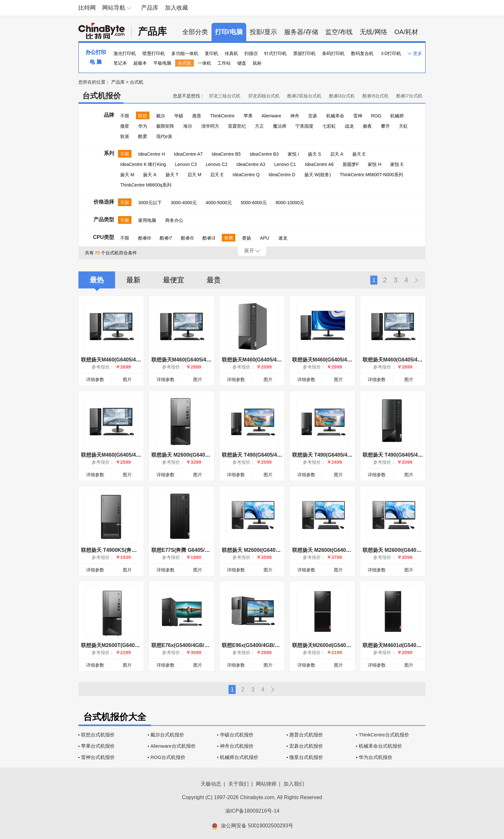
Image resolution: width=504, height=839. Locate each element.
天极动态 (211, 784)
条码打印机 (333, 53)
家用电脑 (147, 220)
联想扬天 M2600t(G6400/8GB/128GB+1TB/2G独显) (211, 455)
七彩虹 (329, 126)
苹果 (248, 116)
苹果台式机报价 (98, 746)
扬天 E (359, 154)
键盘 (242, 63)
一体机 (204, 63)
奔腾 (229, 238)
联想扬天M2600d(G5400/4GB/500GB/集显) (342, 645)
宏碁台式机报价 (306, 746)
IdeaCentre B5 (226, 154)
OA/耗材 (406, 32)
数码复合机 (362, 53)
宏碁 (313, 116)
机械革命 (335, 116)
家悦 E (397, 164)
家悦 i (293, 154)
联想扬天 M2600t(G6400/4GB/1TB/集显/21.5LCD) (350, 550)
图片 (127, 379)
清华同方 (210, 126)
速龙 (283, 238)
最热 (97, 280)
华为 (143, 126)
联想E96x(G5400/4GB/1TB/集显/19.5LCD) (271, 645)
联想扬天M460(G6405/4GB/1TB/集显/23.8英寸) (417, 360)
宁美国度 (304, 126)
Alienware (271, 116)
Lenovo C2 (217, 164)
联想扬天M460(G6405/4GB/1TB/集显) (265, 360)
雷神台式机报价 (98, 757)
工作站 (224, 63)
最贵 (214, 280)
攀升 (385, 126)
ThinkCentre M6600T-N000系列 (371, 175)
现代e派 (164, 136)
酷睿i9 (144, 238)
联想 (143, 116)
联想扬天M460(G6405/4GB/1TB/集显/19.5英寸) (135, 455)
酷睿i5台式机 (376, 96)
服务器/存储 (301, 32)
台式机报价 (102, 96)
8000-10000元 (290, 203)
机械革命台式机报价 (380, 746)
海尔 (188, 126)
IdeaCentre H (152, 154)
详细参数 (95, 379)
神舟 (295, 116)
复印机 (212, 53)
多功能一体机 (185, 53)
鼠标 (257, 63)
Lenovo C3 (186, 164)
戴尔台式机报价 (167, 735)
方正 (259, 126)
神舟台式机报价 (237, 746)
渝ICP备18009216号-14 (252, 811)
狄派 (125, 136)
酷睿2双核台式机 (304, 96)
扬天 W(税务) (318, 175)
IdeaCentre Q (246, 175)
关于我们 (239, 784)
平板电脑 (162, 63)
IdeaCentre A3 (251, 164)
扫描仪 (251, 53)
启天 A (337, 154)
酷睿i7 (166, 238)
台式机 (184, 63)
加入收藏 (176, 8)
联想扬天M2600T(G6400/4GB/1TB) (122, 645)
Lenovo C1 (285, 164)
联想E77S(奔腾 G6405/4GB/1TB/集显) (196, 550)
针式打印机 (275, 53)
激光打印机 (125, 53)
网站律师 (266, 784)
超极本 (140, 63)
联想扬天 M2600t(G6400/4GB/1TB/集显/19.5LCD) (420, 550)
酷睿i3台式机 (342, 96)
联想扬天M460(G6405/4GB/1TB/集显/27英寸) (344, 360)
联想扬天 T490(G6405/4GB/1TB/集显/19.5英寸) (347, 455)
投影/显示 (264, 32)
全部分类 (195, 32)
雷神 (358, 116)
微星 (125, 126)
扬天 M (127, 175)
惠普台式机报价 (306, 735)
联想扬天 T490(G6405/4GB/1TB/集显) (406, 455)
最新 (133, 280)
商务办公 (174, 220)
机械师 (397, 116)
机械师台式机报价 (239, 757)
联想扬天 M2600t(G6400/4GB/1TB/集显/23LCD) (277, 550)
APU (265, 238)
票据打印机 (304, 53)
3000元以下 (150, 203)
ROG (376, 116)
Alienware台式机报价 (173, 746)
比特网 (87, 8)
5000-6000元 (254, 203)
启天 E (217, 175)
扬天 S (315, 154)
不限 (125, 116)
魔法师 (280, 126)
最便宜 (174, 280)
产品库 (150, 8)
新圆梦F (351, 164)
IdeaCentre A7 (188, 154)
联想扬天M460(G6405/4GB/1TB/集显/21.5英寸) (135, 360)
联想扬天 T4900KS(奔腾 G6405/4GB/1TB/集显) (136, 550)
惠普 (197, 116)
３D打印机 (391, 53)
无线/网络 (373, 32)
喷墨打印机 (154, 53)
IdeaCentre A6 (319, 164)
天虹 (403, 126)
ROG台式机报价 (168, 757)
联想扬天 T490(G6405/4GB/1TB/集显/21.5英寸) (276, 455)
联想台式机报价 (98, 735)
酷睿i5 (187, 238)
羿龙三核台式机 (225, 96)
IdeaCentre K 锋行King (143, 164)
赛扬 (247, 238)
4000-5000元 (219, 203)
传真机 (231, 53)
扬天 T (172, 175)
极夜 (367, 126)
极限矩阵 (165, 126)
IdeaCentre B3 (264, 154)
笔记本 (120, 63)
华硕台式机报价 (237, 735)
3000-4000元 (184, 203)
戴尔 (161, 116)
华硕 (179, 116)
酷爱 (143, 136)
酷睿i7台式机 (409, 96)
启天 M (194, 175)
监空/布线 (339, 32)
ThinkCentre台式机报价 (384, 735)
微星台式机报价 (306, 757)
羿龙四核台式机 (264, 96)
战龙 (349, 126)
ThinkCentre (222, 116)
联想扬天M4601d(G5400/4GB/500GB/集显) (412, 645)
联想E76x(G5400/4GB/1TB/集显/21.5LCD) (200, 645)
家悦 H (374, 164)
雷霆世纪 (237, 126)
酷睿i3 (209, 238)
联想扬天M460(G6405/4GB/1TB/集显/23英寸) (204, 360)
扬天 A (150, 175)
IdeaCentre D (282, 175)
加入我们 (294, 784)
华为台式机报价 (376, 757)
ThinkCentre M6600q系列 (146, 185)
